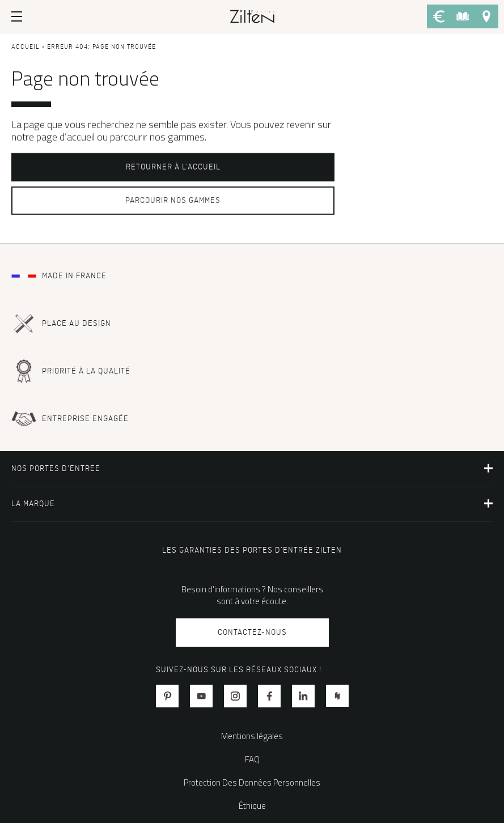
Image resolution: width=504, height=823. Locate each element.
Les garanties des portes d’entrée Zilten (252, 550)
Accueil (26, 47)
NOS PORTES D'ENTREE (56, 468)
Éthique (252, 806)
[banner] (252, 16)
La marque (33, 504)
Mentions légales (252, 736)
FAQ (252, 759)
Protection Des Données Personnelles (252, 782)
